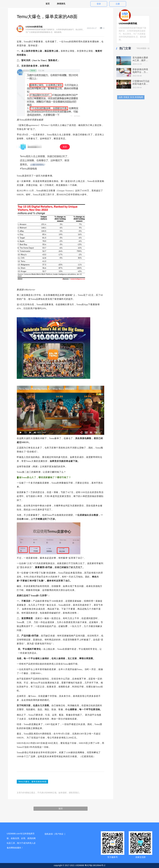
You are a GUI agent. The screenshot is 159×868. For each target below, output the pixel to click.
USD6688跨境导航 (34, 27)
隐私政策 (49, 834)
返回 (61, 808)
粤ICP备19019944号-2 (95, 865)
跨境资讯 (61, 4)
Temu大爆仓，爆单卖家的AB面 (32, 782)
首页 (48, 4)
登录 (99, 4)
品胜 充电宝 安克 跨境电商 (131, 97)
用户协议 (59, 834)
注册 (118, 4)
